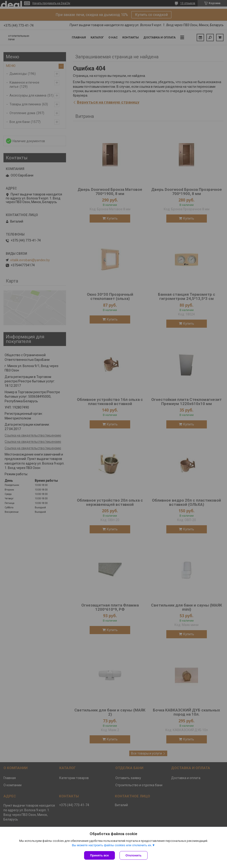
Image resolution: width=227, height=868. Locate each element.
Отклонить (134, 855)
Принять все (99, 855)
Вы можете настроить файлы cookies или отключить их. (112, 845)
